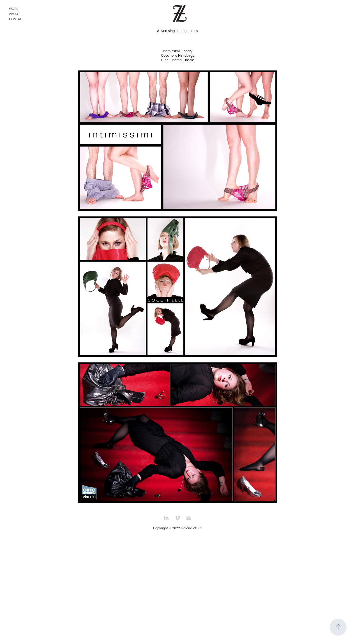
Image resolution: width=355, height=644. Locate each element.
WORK (14, 9)
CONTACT (17, 19)
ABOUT (14, 14)
